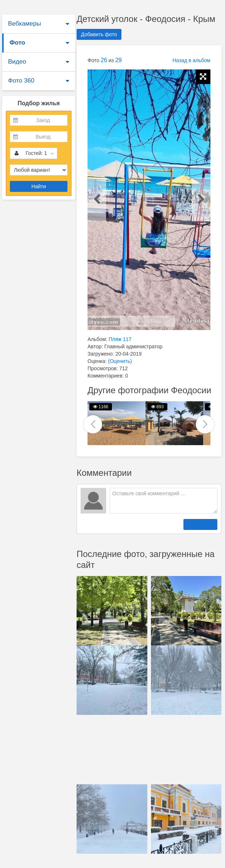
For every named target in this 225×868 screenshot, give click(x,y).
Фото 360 (21, 81)
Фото (17, 43)
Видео (17, 62)
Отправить (200, 524)
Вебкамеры (24, 24)
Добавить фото (99, 34)
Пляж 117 (120, 339)
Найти (39, 186)
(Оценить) (120, 361)
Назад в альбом (191, 60)
